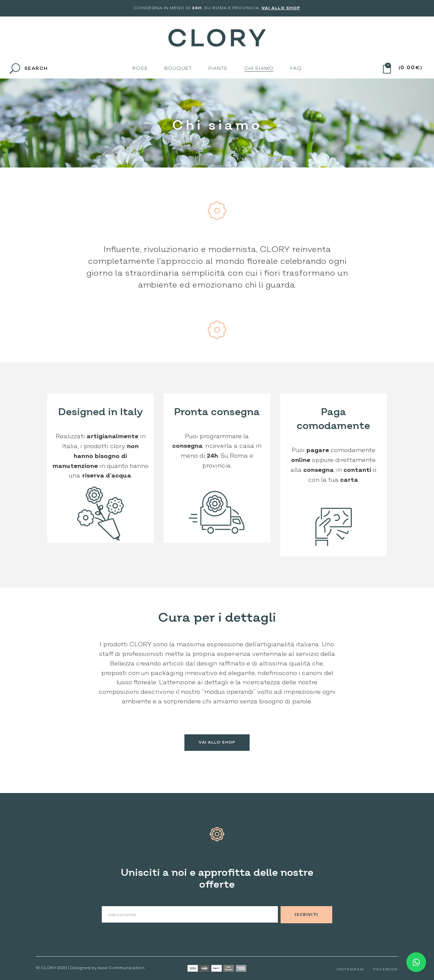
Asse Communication (121, 968)
